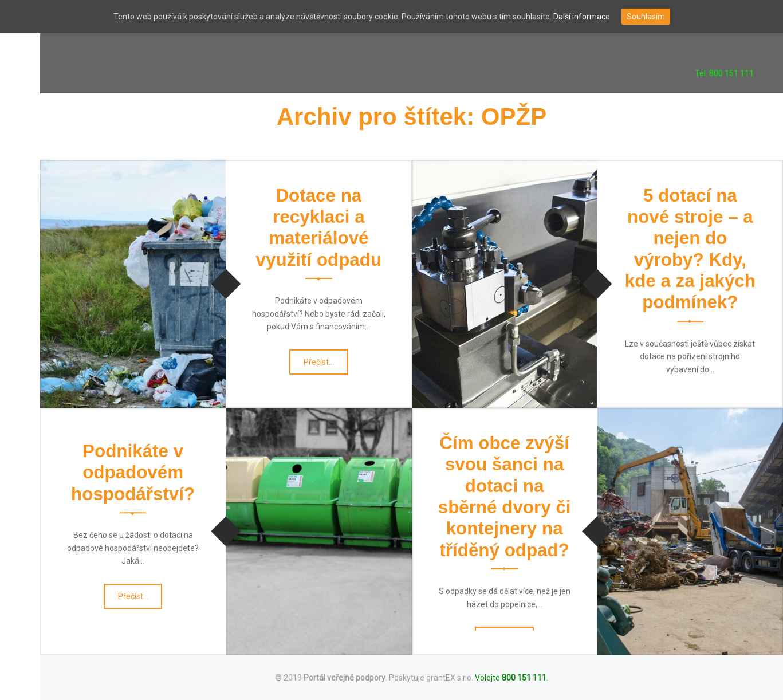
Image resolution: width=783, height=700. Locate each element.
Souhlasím (646, 17)
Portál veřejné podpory (345, 678)
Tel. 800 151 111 (724, 73)
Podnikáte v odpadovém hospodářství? (133, 473)
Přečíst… (320, 365)
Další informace (582, 17)
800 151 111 (524, 678)
